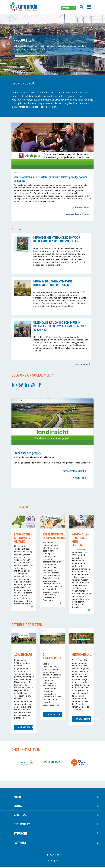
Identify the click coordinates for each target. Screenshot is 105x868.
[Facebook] (40, 385)
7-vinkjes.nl (78, 478)
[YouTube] (33, 385)
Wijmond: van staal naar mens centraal (81, 540)
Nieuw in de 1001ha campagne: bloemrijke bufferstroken (53, 283)
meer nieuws (82, 364)
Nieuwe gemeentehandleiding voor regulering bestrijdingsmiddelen (57, 239)
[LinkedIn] (27, 385)
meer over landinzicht (75, 214)
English (55, 861)
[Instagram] (14, 385)
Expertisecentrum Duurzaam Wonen (55, 536)
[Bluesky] (21, 385)
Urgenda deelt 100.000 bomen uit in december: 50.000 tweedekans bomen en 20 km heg (60, 326)
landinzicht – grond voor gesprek (23, 538)
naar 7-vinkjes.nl (78, 207)
